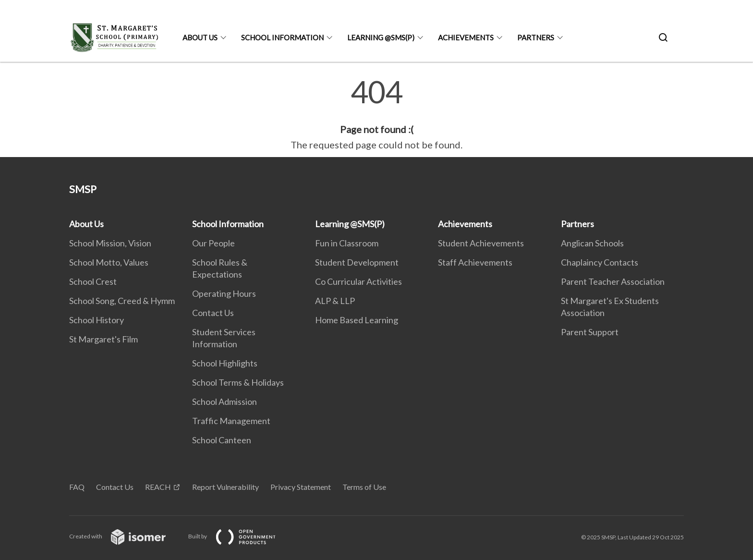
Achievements (466, 37)
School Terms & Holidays (238, 382)
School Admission (225, 402)
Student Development (357, 262)
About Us (200, 37)
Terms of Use (364, 487)
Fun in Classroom (347, 243)
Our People (213, 243)
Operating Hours (224, 293)
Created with (125, 536)
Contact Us (213, 313)
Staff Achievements (475, 262)
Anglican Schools (592, 243)
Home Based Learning (357, 320)
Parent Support (590, 332)
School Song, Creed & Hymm (122, 301)
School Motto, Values (109, 262)
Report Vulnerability (225, 487)
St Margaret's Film (103, 339)
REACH (158, 487)
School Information (282, 37)
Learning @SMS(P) (381, 37)
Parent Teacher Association (613, 281)
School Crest (93, 281)
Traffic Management (231, 421)
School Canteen (222, 440)
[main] (376, 114)
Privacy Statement (301, 487)
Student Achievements (481, 243)
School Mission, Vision (110, 243)
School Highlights (225, 363)
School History (97, 320)
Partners (536, 37)
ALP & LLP (335, 301)
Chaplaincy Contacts (600, 262)
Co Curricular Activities (358, 281)
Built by (240, 536)
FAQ (77, 487)
